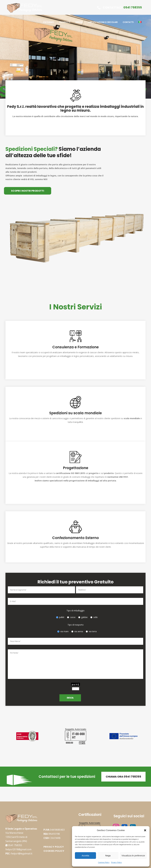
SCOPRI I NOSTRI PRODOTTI (28, 191)
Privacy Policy (116, 862)
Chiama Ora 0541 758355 (123, 777)
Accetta (85, 856)
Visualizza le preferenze (133, 856)
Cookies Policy (104, 862)
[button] (145, 830)
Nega (108, 856)
